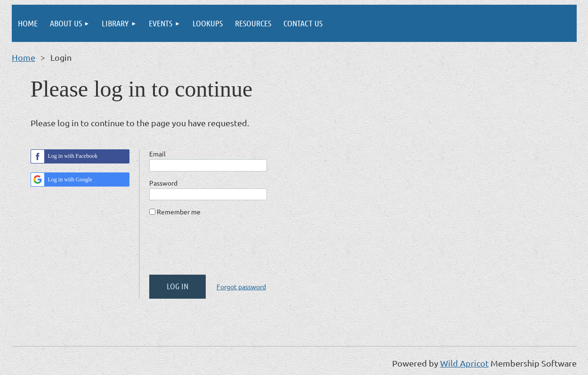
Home (24, 57)
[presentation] (221, 249)
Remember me (179, 212)
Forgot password (241, 286)
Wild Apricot (464, 363)
